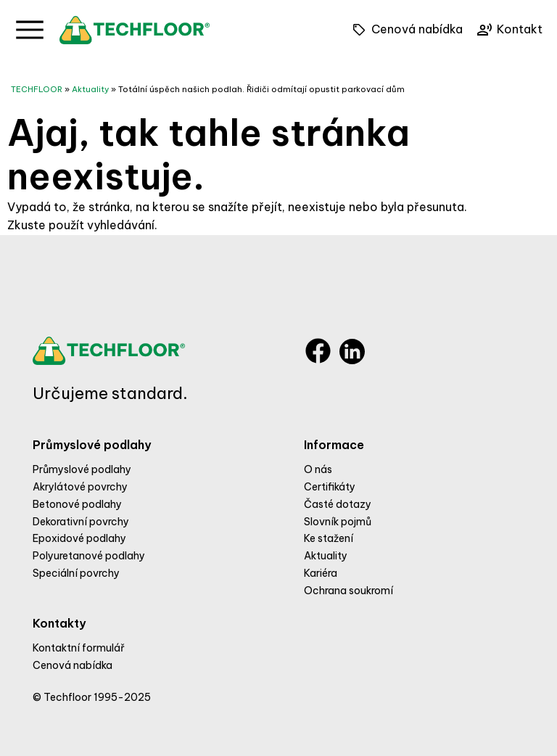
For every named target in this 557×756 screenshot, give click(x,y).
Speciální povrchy (76, 573)
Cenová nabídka (73, 665)
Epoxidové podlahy (79, 538)
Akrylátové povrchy (80, 487)
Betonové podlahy (77, 504)
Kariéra (321, 573)
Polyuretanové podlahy (89, 556)
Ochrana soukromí (348, 591)
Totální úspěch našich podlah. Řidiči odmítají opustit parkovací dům (261, 89)
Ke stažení (329, 538)
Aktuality (90, 89)
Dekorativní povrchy (81, 522)
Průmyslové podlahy (82, 469)
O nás (318, 469)
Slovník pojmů (338, 522)
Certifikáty (330, 487)
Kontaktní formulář (79, 648)
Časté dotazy (338, 504)
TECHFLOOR (37, 89)
